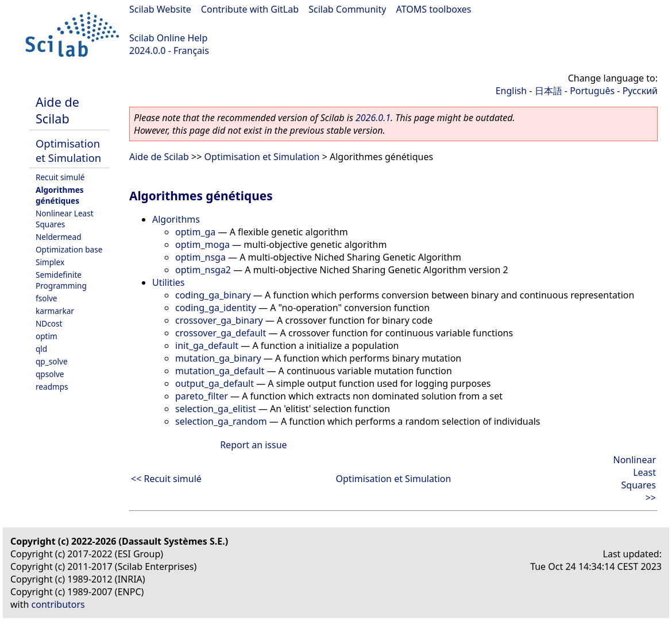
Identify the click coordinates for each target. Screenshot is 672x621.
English (511, 91)
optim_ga (195, 232)
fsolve (47, 298)
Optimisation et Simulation (68, 150)
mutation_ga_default (220, 371)
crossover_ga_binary (219, 320)
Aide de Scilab (57, 110)
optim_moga (202, 244)
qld (41, 349)
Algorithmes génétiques (60, 195)
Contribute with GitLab (250, 9)
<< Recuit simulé (166, 479)
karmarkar (55, 311)
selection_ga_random (221, 421)
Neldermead (59, 237)
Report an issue (253, 445)
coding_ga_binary (213, 295)
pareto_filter (202, 396)
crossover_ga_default (221, 333)
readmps (52, 387)
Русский (640, 91)
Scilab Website (160, 9)
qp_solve (52, 361)
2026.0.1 (373, 118)
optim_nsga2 (203, 270)
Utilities (168, 282)
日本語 (549, 91)
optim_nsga (200, 257)
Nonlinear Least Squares (65, 219)
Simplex (50, 262)
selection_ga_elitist (216, 409)
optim (47, 336)
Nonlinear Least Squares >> (635, 479)
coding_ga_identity (216, 308)
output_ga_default (215, 383)
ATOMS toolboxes (434, 9)
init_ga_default (207, 346)
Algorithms (176, 219)
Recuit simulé (60, 177)
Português (592, 91)
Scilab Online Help (168, 38)
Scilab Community (347, 9)
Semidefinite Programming (61, 280)
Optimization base (69, 249)
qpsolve (50, 374)
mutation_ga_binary (218, 358)
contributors (58, 604)
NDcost (49, 323)
